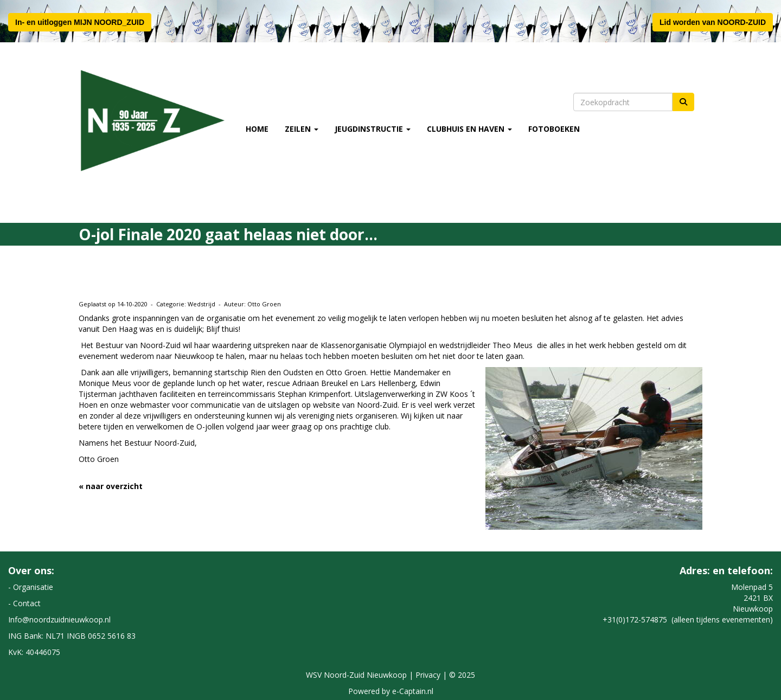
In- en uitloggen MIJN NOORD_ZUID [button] (80, 22)
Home (257, 129)
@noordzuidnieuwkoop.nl (59, 619)
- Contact (24, 603)
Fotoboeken (554, 129)
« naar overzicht (111, 486)
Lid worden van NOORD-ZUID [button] (713, 22)
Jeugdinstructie (373, 129)
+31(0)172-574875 (635, 619)
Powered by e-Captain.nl (391, 691)
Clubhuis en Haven (469, 129)
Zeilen (302, 129)
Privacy (428, 675)
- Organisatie (31, 587)
